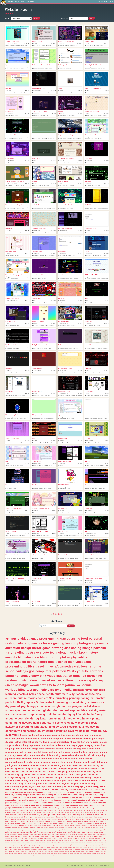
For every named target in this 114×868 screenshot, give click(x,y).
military (100, 846)
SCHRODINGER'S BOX (65, 228)
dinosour (8, 440)
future (23, 844)
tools (28, 810)
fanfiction (42, 255)
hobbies (94, 742)
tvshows (58, 759)
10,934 (27, 394)
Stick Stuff (8, 88)
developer (60, 772)
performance (32, 840)
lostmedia (35, 69)
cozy (38, 815)
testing (77, 749)
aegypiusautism (89, 440)
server (77, 836)
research (27, 759)
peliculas (88, 792)
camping (13, 840)
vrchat (65, 846)
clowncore (37, 209)
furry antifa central (63, 532)
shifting (86, 850)
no (21, 789)
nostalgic (62, 489)
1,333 (54, 604)
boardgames (59, 800)
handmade (8, 842)
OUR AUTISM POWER (65, 462)
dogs (77, 676)
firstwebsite (41, 232)
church (77, 842)
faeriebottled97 (9, 114)
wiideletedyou (36, 534)
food (8, 372)
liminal (83, 838)
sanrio (36, 710)
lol (45, 792)
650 (54, 464)
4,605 (27, 580)
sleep (63, 762)
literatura (44, 819)
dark (44, 795)
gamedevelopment (15, 762)
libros (38, 795)
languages (41, 727)
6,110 (107, 394)
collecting (10, 772)
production (39, 800)
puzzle (101, 769)
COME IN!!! (88, 205)
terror (45, 840)
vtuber (67, 739)
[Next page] (62, 614)
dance (96, 706)
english (25, 777)
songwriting (40, 850)
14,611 (106, 370)
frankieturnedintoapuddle (12, 300)
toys (53, 772)
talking (73, 835)
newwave (76, 279)
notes (79, 838)
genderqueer (101, 419)
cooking (85, 680)
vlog (101, 813)
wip (48, 185)
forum (29, 821)
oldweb (69, 232)
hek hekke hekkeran (64, 322)
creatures (92, 848)
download (32, 853)
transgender (28, 512)
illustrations (97, 838)
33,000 (53, 230)
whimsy (8, 810)
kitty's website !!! (36, 462)
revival (36, 842)
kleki (38, 302)
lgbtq (42, 349)
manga (88, 442)
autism (26, 45)
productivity (94, 853)
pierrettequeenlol (63, 370)
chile (80, 372)
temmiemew (35, 137)
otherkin (67, 395)
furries (66, 759)
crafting (50, 442)
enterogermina (36, 557)
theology (63, 835)
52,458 (53, 184)
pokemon (50, 139)
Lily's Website (89, 158)
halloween (100, 115)
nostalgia (100, 349)
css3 (59, 844)
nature (42, 662)
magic (74, 745)
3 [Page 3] (55, 614)
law (77, 792)
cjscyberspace (36, 417)
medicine (19, 780)
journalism (92, 780)
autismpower (62, 464)
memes (56, 680)
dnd (56, 710)
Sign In (111, 2)
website (90, 694)
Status (95, 865)
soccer (28, 739)
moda (29, 762)
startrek (41, 840)
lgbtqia (80, 822)
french (65, 840)
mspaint (9, 419)
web (77, 666)
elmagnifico (62, 160)
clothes (67, 719)
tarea (52, 851)
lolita (69, 808)
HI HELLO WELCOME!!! (92, 275)
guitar (17, 723)
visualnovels (26, 772)
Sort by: (7, 18)
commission (27, 848)
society (7, 836)
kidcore (72, 825)
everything (26, 727)
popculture (46, 786)
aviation (101, 831)
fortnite (57, 780)
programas (103, 822)
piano (79, 790)
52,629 (80, 114)
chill (97, 827)
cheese (19, 850)
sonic (9, 723)
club (105, 851)
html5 (32, 755)
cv (47, 831)
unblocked (62, 810)
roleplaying (80, 786)
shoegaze (48, 842)
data (25, 789)
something (37, 848)
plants (96, 719)
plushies (65, 797)
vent (64, 808)
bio (63, 777)
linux (70, 680)
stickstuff (8, 90)
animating (70, 848)
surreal (64, 831)
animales (84, 825)
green (98, 822)
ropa (84, 823)
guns (87, 836)
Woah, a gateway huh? (12, 415)
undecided (44, 512)
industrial (47, 844)
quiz (92, 844)
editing (63, 714)
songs (51, 803)
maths (26, 808)
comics (103, 643)
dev (103, 805)
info (38, 755)
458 (81, 510)
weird (49, 731)
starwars (8, 813)
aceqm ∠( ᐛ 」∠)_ (37, 182)
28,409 (106, 160)
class (37, 840)
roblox (83, 657)
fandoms (50, 749)
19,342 (27, 230)
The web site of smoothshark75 (93, 578)
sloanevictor (62, 347)
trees (15, 209)
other (69, 762)
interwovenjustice (89, 557)
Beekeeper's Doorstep (38, 322)
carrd (37, 780)
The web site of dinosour (12, 438)
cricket (104, 823)
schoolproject (38, 835)
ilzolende (61, 557)
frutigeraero (98, 465)
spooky (100, 848)
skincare (18, 823)
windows (49, 777)
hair (11, 833)
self (36, 853)
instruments (65, 853)
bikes (26, 840)
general (44, 831)
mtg (52, 842)
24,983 (27, 370)
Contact (107, 865)
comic (22, 680)
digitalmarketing (54, 827)
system (101, 765)
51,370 (106, 184)
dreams (46, 769)
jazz (71, 810)
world (53, 825)
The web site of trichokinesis (13, 555)
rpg (37, 719)
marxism (46, 846)
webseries (45, 835)
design (26, 648)
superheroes (34, 838)
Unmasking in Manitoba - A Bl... (93, 65)
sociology (26, 827)
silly (72, 694)
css (102, 702)
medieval (43, 833)
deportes (43, 783)
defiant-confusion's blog (38, 88)
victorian (75, 162)
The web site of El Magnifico (66, 158)
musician (44, 853)
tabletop (68, 819)
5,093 (107, 90)
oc (76, 680)
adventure (69, 786)
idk (84, 676)
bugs (19, 759)
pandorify (8, 324)
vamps (87, 370)
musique (22, 851)
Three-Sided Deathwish (65, 578)
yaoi (8, 765)
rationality (67, 559)
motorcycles (78, 851)
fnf (17, 789)
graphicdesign (37, 714)
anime (61, 92)
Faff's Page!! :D (63, 65)
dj (73, 817)
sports (32, 662)
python (28, 775)
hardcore (61, 827)
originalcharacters (50, 735)
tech (95, 325)
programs (60, 838)
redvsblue (106, 209)
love (84, 666)
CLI (78, 865)
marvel (60, 775)
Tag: (64, 18)
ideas (39, 825)
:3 (59, 602)
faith (29, 853)
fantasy (25, 676)
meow (72, 792)
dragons (65, 783)
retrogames (90, 831)
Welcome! (88, 462)
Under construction (64, 345)
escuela (82, 817)
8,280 (80, 580)
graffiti (88, 833)
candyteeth (61, 534)
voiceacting (28, 842)
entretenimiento (34, 850)
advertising (13, 846)
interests (106, 279)
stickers (51, 810)
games (37, 489)
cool (21, 719)
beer (69, 855)
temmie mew (35, 135)
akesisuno (61, 440)
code (43, 723)
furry (65, 115)
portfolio (11, 489)
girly (50, 819)
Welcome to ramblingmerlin (39, 228)
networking (69, 831)
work (51, 765)
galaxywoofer (62, 580)
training (35, 844)
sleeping (78, 762)
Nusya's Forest (36, 158)
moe (58, 855)
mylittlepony (80, 844)
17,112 (27, 207)
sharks (13, 810)
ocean (85, 790)
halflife (11, 851)
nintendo (26, 749)
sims (68, 846)
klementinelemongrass (90, 534)
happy (83, 851)
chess (50, 780)
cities (43, 855)
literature (47, 657)
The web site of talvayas (91, 485)
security (92, 783)
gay (105, 731)
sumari (34, 487)
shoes (68, 823)
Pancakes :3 (9, 368)
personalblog (36, 559)
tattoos (86, 822)
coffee (18, 742)
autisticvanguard (36, 370)
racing (38, 827)
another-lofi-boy (10, 160)
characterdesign (13, 786)
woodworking (8, 855)
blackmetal (30, 855)
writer (71, 349)
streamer (71, 162)
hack (43, 851)
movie (15, 745)
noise (70, 795)
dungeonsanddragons (99, 851)
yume (35, 535)
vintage (67, 735)
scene (59, 723)
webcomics (83, 723)
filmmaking (59, 803)
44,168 (27, 184)
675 (54, 580)
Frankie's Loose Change (12, 298)
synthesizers (82, 842)
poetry (13, 605)
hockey (49, 825)
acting (14, 813)
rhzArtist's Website (37, 42)
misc (40, 808)
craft (88, 800)
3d (38, 702)
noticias (81, 840)
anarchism (92, 489)
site (43, 755)
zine (54, 786)
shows (10, 710)
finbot (87, 464)
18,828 (53, 300)
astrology (92, 769)
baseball (54, 815)
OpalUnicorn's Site (37, 252)
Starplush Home (63, 508)
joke (45, 848)
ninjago (104, 302)
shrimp (93, 255)
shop (8, 745)
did (99, 829)
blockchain (26, 835)
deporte (94, 808)
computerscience (11, 815)
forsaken (54, 838)
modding (9, 780)
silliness (70, 850)
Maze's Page (88, 508)
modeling (60, 823)
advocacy (103, 69)
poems (74, 769)
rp (40, 789)
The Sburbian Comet (91, 228)
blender (55, 789)
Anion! (87, 298)
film (21, 657)
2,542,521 (106, 67)
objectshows (20, 792)
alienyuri (61, 112)
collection (88, 302)
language (68, 442)
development (31, 723)
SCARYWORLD (89, 602)
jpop (68, 810)
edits (46, 855)
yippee (60, 88)
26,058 (106, 207)
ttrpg (63, 727)
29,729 (80, 207)
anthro (33, 851)
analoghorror (63, 836)
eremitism (35, 604)
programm (85, 848)
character (28, 838)
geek (74, 848)
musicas (60, 850)
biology (94, 582)
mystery (34, 783)
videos (33, 680)
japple (34, 300)
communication (96, 842)
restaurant (89, 823)
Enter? (34, 438)
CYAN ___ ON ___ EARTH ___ (41, 112)
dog (26, 780)
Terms (101, 865)
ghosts (30, 836)
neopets (78, 848)
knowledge (80, 829)
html (51, 662)
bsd (65, 823)
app (22, 775)
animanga (22, 825)
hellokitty (95, 800)
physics (9, 752)
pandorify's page (10, 322)
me (61, 710)
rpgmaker (81, 835)
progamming (11, 800)
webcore (18, 69)
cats (74, 255)
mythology (33, 789)
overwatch (50, 850)
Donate (74, 865)
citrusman (8, 254)
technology (58, 652)
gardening (105, 115)
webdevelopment (48, 775)
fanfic (99, 772)
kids (71, 840)
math (65, 694)
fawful (64, 69)
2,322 (107, 557)
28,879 (106, 324)
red (26, 855)
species (65, 838)
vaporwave (35, 745)
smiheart (8, 230)
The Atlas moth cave (11, 485)
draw (65, 817)
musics (18, 848)
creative (19, 232)
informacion (82, 836)
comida (80, 710)
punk (9, 702)
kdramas (92, 838)
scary (54, 831)
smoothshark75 (89, 580)
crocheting (53, 836)
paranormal (37, 797)
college (67, 813)
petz (36, 829)
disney (100, 840)
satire (18, 846)
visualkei (10, 850)
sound (50, 823)
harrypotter (103, 835)
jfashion (72, 790)
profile (87, 762)
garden (42, 836)
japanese (10, 759)
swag (15, 797)
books (48, 643)
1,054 (107, 464)
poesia (7, 848)
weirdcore (14, 185)
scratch (92, 92)
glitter (40, 851)
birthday (83, 783)
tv (51, 685)
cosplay (89, 745)
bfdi (91, 795)
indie (90, 714)
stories (32, 698)
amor (82, 792)
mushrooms (47, 162)
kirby (57, 825)
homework (54, 829)
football (18, 702)
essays (35, 775)
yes (73, 819)
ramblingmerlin (36, 230)
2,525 (107, 604)
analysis (105, 825)
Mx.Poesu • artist (63, 182)
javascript (12, 727)
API (86, 865)
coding (76, 648)
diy (7, 706)
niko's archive (9, 392)
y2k (98, 139)
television (102, 762)
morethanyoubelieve (11, 207)
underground (48, 851)
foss (92, 833)
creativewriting (87, 844)
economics (92, 822)
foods (47, 800)
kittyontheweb (62, 252)
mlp (18, 749)
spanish (69, 372)
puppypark (9, 277)
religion (52, 714)
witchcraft (85, 755)
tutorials (32, 835)
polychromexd (89, 277)
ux (77, 835)
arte (67, 648)
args (48, 815)
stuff (58, 694)
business (78, 690)
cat (92, 698)
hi (76, 823)
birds (48, 755)
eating (103, 829)
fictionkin (75, 45)
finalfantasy (15, 850)
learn (35, 825)
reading (19, 652)
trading (8, 819)
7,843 (27, 487)
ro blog (87, 252)
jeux (14, 851)
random (11, 680)
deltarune (12, 209)
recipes (26, 795)
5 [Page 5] (58, 614)
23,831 (27, 417)
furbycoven (61, 298)
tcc (27, 823)
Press (90, 865)
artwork (44, 825)
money (75, 752)
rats (33, 831)
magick (60, 848)
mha (56, 850)
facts (57, 848)
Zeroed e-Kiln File (63, 555)
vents (8, 605)
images (43, 815)
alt (80, 808)
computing (29, 813)
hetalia (55, 844)
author (61, 349)
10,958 (53, 417)
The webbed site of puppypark (14, 275)
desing (96, 848)
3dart (98, 835)
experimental (18, 535)
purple (8, 162)
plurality (65, 512)
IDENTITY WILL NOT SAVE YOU (15, 578)
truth (70, 835)
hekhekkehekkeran (63, 324)
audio (66, 792)
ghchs (41, 777)
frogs (74, 831)
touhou (82, 780)
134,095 (53, 44)
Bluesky (28, 865)
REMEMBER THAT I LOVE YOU (41, 532)
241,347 (27, 44)
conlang (45, 489)
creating (103, 838)
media (67, 690)
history (93, 652)
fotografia (50, 813)
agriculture (35, 855)
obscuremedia (41, 69)
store (56, 810)
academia (31, 829)
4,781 (80, 534)
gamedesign (86, 777)
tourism (20, 827)
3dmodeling (38, 325)
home (33, 795)
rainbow (69, 419)
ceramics (20, 835)
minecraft (52, 666)
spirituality (46, 739)
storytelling (41, 742)
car (52, 800)
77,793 (53, 137)
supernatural (21, 819)
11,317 (53, 347)
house (102, 842)
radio (91, 749)
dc (18, 821)
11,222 (27, 510)
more (63, 850)
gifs (49, 792)
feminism (88, 803)
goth (69, 702)
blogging (46, 442)
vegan (103, 850)
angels (55, 823)
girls (36, 810)
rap (48, 772)
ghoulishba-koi (62, 207)
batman (12, 836)
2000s (47, 582)
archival (48, 853)
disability (64, 185)
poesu (60, 184)
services (20, 815)
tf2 (19, 797)
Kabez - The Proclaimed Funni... (94, 88)
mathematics (54, 783)
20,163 (27, 324)
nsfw (71, 185)
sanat (40, 842)
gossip (81, 853)
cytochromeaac (62, 604)
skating (13, 819)
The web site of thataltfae (12, 602)
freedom (79, 823)
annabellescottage (89, 347)
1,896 (54, 534)
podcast (105, 797)
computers (43, 671)
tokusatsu (89, 853)
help (62, 813)
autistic (13, 115)
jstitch (7, 464)
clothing (23, 745)
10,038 (80, 394)
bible (66, 827)
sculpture (16, 829)
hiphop (19, 795)
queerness (102, 395)
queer (74, 115)
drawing (57, 648)
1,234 (80, 370)
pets (94, 739)
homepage (96, 823)
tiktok (94, 819)
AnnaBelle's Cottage (90, 345)
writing (8, 45)
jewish (88, 115)
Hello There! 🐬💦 (37, 392)
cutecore (11, 698)
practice (20, 836)
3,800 (27, 534)
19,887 (53, 370)
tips (69, 853)
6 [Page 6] (60, 614)
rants (39, 833)
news (32, 694)
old (75, 810)
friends (29, 719)
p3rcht (87, 394)
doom (72, 813)
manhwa (57, 813)
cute (50, 232)
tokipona (35, 139)
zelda (54, 846)
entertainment (82, 719)
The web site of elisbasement (93, 135)
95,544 (106, 44)
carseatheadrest (99, 255)
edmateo (8, 534)
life (99, 666)
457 (81, 604)
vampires (87, 765)
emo (70, 395)
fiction (80, 694)
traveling (64, 789)
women (50, 831)
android (39, 805)
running (50, 795)
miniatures (25, 853)
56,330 (106, 230)
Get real (61, 275)
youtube (103, 465)
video (51, 676)
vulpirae (34, 580)
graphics (9, 255)
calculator (105, 846)
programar (41, 817)
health (50, 694)
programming (66, 139)
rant (10, 535)
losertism (87, 230)
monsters (54, 822)
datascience (77, 850)
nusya (34, 160)
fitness (69, 749)
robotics (82, 800)
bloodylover (35, 510)
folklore (39, 844)
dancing (91, 772)
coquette (97, 777)
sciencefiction (29, 833)
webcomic (84, 685)
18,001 (80, 277)
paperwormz (35, 440)
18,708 (106, 277)
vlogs (102, 844)
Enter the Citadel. (90, 42)
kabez (87, 90)
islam (49, 848)
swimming (47, 822)
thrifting (101, 827)
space (101, 139)
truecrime (60, 822)
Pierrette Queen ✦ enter (65, 368)
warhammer (61, 851)
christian (22, 831)
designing (24, 805)
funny (98, 714)
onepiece (47, 836)
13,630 (27, 347)
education (32, 657)
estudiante (8, 827)
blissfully (61, 90)
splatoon (75, 772)
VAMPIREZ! (88, 368)
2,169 (107, 534)
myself (98, 790)
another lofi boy (10, 158)
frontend (72, 846)
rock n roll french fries (64, 392)
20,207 (106, 137)
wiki (105, 45)
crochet (100, 698)
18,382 (106, 254)
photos (20, 739)
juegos (36, 759)
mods (53, 833)
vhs (101, 823)
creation (59, 831)
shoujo (23, 850)
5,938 (54, 114)
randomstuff (28, 850)
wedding (86, 829)
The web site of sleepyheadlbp (14, 508)
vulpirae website (36, 578)
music (92, 139)
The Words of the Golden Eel (13, 345)
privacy (8, 797)
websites (93, 752)
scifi (68, 279)
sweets (32, 848)
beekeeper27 (36, 324)
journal (13, 395)
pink (43, 676)
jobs (88, 848)
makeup (69, 710)
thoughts (75, 742)
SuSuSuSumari (36, 485)
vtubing (42, 848)
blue (46, 810)
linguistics (19, 769)
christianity (56, 797)
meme (84, 772)
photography (21, 45)
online (89, 786)
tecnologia (46, 759)
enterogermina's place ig (39, 555)
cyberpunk (12, 735)
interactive (73, 780)
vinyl (61, 846)
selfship (106, 419)
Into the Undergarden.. (38, 205)
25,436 (53, 207)
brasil (46, 808)
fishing (95, 825)
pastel (76, 817)
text (42, 827)
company (41, 838)
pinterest (44, 803)
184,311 (80, 67)
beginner (40, 853)
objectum (92, 325)
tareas (37, 851)
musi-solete (35, 277)
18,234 (53, 277)
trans (21, 185)
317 (107, 580)
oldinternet (56, 851)
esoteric (37, 836)
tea (18, 813)
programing (14, 666)
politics (29, 666)
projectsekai (62, 855)
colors (25, 829)
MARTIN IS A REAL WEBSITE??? (15, 182)
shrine (88, 419)
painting (74, 698)
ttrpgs (35, 749)
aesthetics (61, 731)
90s (52, 698)
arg (101, 680)
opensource (35, 822)
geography (84, 805)
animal (104, 840)
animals (40, 139)
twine (8, 805)
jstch (7, 462)
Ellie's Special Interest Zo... (92, 112)
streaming (13, 442)
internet (98, 279)
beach (67, 850)
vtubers (23, 813)
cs (68, 840)
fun (57, 657)
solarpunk (60, 853)
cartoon (34, 777)
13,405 (80, 300)
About (68, 865)
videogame (84, 662)
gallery (25, 786)
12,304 (80, 347)
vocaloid (77, 372)
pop (27, 817)
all (70, 765)
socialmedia (27, 803)
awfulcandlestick (89, 207)
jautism (87, 114)
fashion (71, 643)
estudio (15, 838)
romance (83, 769)
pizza (26, 783)
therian (73, 325)
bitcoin (7, 817)
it (61, 735)
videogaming (9, 829)
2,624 (54, 557)
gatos (14, 765)
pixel (104, 790)
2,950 (107, 417)
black (99, 850)
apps (39, 769)
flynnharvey (88, 160)
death (31, 800)
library (78, 831)
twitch (8, 795)
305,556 (80, 44)
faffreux (61, 67)
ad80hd (61, 137)
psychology (29, 706)
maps (30, 823)
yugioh (39, 855)
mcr (82, 815)
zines (66, 302)
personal (38, 45)
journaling (61, 698)
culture (22, 698)
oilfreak (8, 347)
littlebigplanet (36, 115)
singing (103, 752)
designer (65, 848)
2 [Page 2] (54, 614)
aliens (77, 775)
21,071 (53, 254)
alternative (20, 752)
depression (66, 162)
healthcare (78, 825)
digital (45, 752)
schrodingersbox (63, 230)
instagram (19, 842)
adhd (14, 465)
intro (31, 780)
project (52, 742)
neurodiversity (94, 69)
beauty (24, 735)
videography (76, 815)
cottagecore (95, 349)
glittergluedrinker (36, 464)
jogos (32, 786)
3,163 (54, 487)
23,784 (53, 90)
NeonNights (88, 182)
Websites (10, 2)
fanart (44, 719)
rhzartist (34, 44)
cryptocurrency (48, 838)
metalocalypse (79, 395)
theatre (89, 759)
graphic (25, 800)
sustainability (59, 833)
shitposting (75, 139)
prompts (45, 850)
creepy (77, 813)
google (59, 842)
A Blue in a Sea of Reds (12, 42)
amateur (19, 209)
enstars (67, 825)
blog (43, 92)
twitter (51, 844)
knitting (58, 765)
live (60, 840)
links (38, 786)
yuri (72, 92)
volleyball (17, 803)
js (83, 822)
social (36, 739)
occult (74, 759)
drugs (82, 831)
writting (44, 829)
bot (18, 838)
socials (92, 45)
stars (75, 795)
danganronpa (99, 795)
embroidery (9, 465)
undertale (60, 745)
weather (13, 821)
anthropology (13, 835)
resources (88, 559)
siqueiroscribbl (36, 347)
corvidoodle (9, 137)
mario (98, 810)
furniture (7, 833)
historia (28, 819)
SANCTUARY (89, 322)
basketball (34, 735)
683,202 (53, 67)
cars (51, 690)
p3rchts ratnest (89, 392)
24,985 (80, 137)
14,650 (80, 184)
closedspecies (94, 829)
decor (33, 842)
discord (9, 742)
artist (34, 45)
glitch (53, 835)
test (29, 690)
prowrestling (91, 395)
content (88, 45)
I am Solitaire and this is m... (40, 275)
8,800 (80, 417)
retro (61, 69)
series (27, 710)
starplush (61, 510)
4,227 (107, 440)
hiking (18, 777)
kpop (83, 652)
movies (37, 643)
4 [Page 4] (57, 614)
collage (57, 805)
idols (25, 846)
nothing (53, 752)
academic (22, 833)
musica (73, 652)
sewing (95, 727)
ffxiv (65, 795)
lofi (15, 855)
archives (35, 442)
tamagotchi (104, 848)
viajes (22, 848)
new (76, 844)
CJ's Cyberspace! (37, 415)
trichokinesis (9, 557)
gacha (35, 833)
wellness (49, 833)
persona (101, 817)
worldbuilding (15, 690)
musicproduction (20, 840)
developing (18, 851)
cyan (47, 115)
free (66, 775)
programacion (16, 662)
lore (68, 745)
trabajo (52, 853)
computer (58, 739)
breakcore (58, 795)
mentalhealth (39, 772)
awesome (102, 803)
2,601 (27, 464)
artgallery (70, 255)
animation (19, 559)
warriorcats (14, 817)
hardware (78, 819)
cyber (31, 817)
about (85, 749)
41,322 (53, 440)
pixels (43, 780)
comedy (54, 727)
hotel (102, 853)
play (57, 840)
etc (46, 698)
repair (14, 848)
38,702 (53, 160)
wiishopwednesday (90, 604)
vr (46, 765)
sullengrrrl (61, 417)
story (51, 723)
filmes (26, 815)
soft (67, 835)
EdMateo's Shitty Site (11, 532)
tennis (21, 829)
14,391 (53, 324)
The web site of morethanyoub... (14, 205)
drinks (55, 853)
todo (26, 851)
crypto (9, 755)
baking (85, 698)
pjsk (103, 792)
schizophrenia (75, 605)
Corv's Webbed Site (11, 135)
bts (85, 810)
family (57, 777)
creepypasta (99, 786)
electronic (33, 808)
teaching (19, 783)
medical (12, 823)
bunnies (97, 797)
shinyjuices (89, 255)
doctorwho (19, 855)
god (60, 808)
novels (30, 792)
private (98, 853)
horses (54, 255)
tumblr (59, 815)
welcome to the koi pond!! (65, 205)
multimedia (88, 815)
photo (75, 765)
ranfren (85, 853)
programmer (96, 512)
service (93, 827)
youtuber (29, 846)
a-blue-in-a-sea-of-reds (11, 44)
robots (97, 605)
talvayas (88, 487)
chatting (35, 823)
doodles (86, 846)
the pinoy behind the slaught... (67, 135)
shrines (50, 465)
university (96, 833)
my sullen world (63, 415)
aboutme (94, 209)
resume (40, 765)
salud (98, 819)
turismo (46, 827)
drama (7, 823)
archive (66, 706)
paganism (7, 846)
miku (84, 819)
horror (16, 92)
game (46, 648)
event (21, 817)
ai (64, 680)
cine (98, 805)
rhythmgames (89, 842)
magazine (83, 833)
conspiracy (33, 827)
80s (83, 808)
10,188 (27, 90)
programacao (66, 829)
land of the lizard (63, 438)
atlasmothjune (9, 487)
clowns (42, 209)
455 (107, 487)
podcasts (69, 822)
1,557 (54, 510)
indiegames (83, 795)
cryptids (57, 835)
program (78, 706)
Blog (82, 865)
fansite (91, 790)
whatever (103, 815)
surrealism (45, 823)
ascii (41, 115)
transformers (36, 255)
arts (98, 694)
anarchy (101, 833)
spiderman (95, 840)
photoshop (20, 853)
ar (55, 855)
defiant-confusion (36, 90)
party (50, 846)
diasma (87, 417)
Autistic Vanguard (37, 368)
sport (18, 710)
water (50, 835)
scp (81, 848)
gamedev (66, 666)
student (92, 805)
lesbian (10, 69)
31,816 (27, 254)
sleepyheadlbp (9, 510)
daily (53, 850)
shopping (100, 745)
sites (85, 831)
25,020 (27, 277)
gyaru (13, 255)
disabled (35, 92)
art (11, 45)
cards (87, 838)
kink (106, 850)
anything (101, 755)
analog (60, 829)
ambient (96, 831)
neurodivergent (81, 162)
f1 (24, 817)
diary (16, 395)
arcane (72, 853)
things (66, 805)
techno (8, 821)
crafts (44, 685)
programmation (29, 844)
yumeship (90, 840)
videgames (91, 851)
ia (89, 846)
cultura (100, 825)
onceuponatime (63, 372)
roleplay (69, 723)
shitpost (77, 840)
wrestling (46, 797)
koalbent (61, 277)
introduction (38, 792)
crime (43, 844)
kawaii (34, 685)
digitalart (47, 710)
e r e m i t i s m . (36, 602)
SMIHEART (9, 228)
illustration (48, 45)
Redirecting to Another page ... (40, 508)
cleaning (62, 825)
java (70, 817)
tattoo (58, 836)
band (81, 759)
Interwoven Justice (90, 555)
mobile (70, 833)
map (53, 855)
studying (97, 792)
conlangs (87, 851)
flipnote (103, 92)
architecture (63, 742)
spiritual (7, 853)
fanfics (21, 846)
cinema (60, 702)
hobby (60, 786)
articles (85, 840)
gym (68, 772)
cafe (89, 810)
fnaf (87, 735)
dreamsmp (47, 325)
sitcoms (104, 512)
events (32, 765)
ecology (41, 822)
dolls (107, 349)
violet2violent (88, 254)
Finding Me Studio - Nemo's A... (41, 345)
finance (55, 762)
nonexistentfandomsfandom (39, 67)
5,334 (27, 440)
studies (16, 853)
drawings (10, 777)
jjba (33, 836)
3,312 (80, 487)
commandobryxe (10, 417)
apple (45, 302)
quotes (90, 835)
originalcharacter (65, 844)
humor (8, 783)
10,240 (106, 347)
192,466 (27, 67)
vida (105, 842)
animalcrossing (40, 846)
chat (98, 749)
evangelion (72, 844)
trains (44, 813)
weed (34, 819)
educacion (95, 735)
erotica (73, 836)
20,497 (80, 230)
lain (80, 765)
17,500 (27, 137)
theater (39, 813)
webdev (88, 808)
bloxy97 (87, 44)
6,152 (80, 254)
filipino (80, 139)
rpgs (19, 800)
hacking (84, 731)
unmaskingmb (89, 67)
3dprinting (104, 819)
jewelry (36, 803)
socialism (23, 821)
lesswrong (72, 559)
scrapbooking (9, 838)
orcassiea (35, 394)
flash (64, 815)
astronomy (64, 752)
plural (74, 827)
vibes (96, 850)
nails (69, 836)
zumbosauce (97, 45)
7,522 (107, 300)
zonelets (22, 69)
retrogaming (59, 817)
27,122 (27, 300)
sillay (68, 209)
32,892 (80, 160)
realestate (80, 810)
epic (87, 817)
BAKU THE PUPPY (64, 485)
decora (61, 535)
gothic (84, 775)
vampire (92, 372)
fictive (87, 325)
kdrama (90, 825)
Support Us (30, 2)
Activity (17, 2)
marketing (80, 702)
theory (91, 836)
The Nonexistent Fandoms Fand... (41, 65)
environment (102, 808)
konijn (7, 394)
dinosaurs (18, 442)
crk (73, 840)
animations (93, 775)
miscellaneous (91, 850)
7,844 (107, 510)
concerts (96, 836)
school (10, 671)
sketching (15, 827)
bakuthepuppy (62, 487)
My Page (87, 438)
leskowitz (88, 324)
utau (101, 800)
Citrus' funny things (11, 252)
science (97, 489)
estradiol (8, 370)
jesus (93, 810)
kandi (73, 823)
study (41, 731)
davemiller (61, 44)
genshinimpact (76, 833)
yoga (91, 813)
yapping (7, 835)
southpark (61, 819)
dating (11, 848)
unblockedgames (66, 842)
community (13, 731)
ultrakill (39, 279)
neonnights (88, 184)
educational (48, 805)
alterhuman (16, 833)
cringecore (67, 45)
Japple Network (36, 298)
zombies (29, 851)
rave (66, 855)
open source (15, 865)
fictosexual (62, 395)
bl (62, 805)
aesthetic (40, 690)
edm (12, 825)
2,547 (27, 557)
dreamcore (10, 792)
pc (35, 813)
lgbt (77, 349)
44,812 (80, 557)
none (68, 800)
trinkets (23, 823)
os (62, 840)
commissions (100, 209)
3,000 (80, 464)
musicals (46, 789)
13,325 (53, 394)
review (101, 836)
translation (32, 815)
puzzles (101, 780)
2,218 (80, 324)
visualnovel (80, 827)
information (48, 745)
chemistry (14, 372)
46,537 (106, 114)
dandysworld (97, 844)
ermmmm (87, 415)
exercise (58, 846)
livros (39, 823)
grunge (8, 808)
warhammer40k (51, 419)
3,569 (27, 160)
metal (103, 710)
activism (47, 92)
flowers (85, 742)
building (25, 836)
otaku (94, 835)
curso (39, 829)
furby (61, 302)
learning (11, 694)
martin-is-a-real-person (11, 184)
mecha (23, 855)
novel (32, 810)
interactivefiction (94, 846)
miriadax (72, 842)
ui (12, 855)
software (93, 702)
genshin (9, 769)
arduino (101, 512)
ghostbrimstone (10, 580)
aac (61, 605)
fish (94, 765)
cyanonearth (35, 114)
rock (94, 723)
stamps (71, 279)
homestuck (19, 512)
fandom (50, 69)
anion (87, 300)
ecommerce (78, 803)
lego (36, 817)
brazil (48, 829)
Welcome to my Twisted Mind (66, 42)
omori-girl (35, 184)
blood (44, 842)
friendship (73, 829)
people (75, 822)
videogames (15, 45)
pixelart (35, 302)
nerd (65, 822)
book (42, 749)
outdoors (68, 803)
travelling (15, 805)
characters (20, 714)
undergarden (35, 207)
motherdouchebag (63, 394)
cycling (86, 835)
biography (49, 855)
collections (67, 851)
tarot (71, 775)
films (89, 690)
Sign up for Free (102, 2)
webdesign (78, 735)
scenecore (74, 797)
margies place (9, 112)
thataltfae (8, 604)
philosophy (69, 657)
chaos (14, 844)
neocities (88, 92)
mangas (65, 833)
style (13, 795)
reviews (73, 731)
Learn (23, 2)
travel (40, 666)
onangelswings (89, 137)
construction (84, 813)
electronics (74, 727)
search (16, 825)
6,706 (80, 440)
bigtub (7, 65)
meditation (13, 842)
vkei (53, 792)
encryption (62, 559)
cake (105, 853)
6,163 (27, 604)
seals (61, 139)
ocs (17, 139)
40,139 (80, 90)
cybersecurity (20, 755)
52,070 (27, 114)
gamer (38, 819)
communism (26, 797)
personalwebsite (48, 209)
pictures (9, 803)
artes (31, 825)
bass (6, 850)
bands (70, 827)
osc (71, 783)
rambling (53, 848)
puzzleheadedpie (89, 510)
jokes (74, 851)
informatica (28, 742)
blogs (101, 739)
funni (99, 92)
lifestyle (81, 714)
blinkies (65, 279)
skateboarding (12, 775)
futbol (65, 765)
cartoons (15, 559)
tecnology (11, 853)
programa (38, 831)
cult (73, 850)
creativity (69, 325)
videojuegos (25, 671)
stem (71, 851)
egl (30, 831)
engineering (29, 731)
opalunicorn (35, 254)
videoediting (93, 817)
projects (46, 762)
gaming (9, 442)
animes (54, 769)
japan (81, 745)
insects (55, 819)
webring (82, 850)
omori (95, 803)
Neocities (7, 865)
